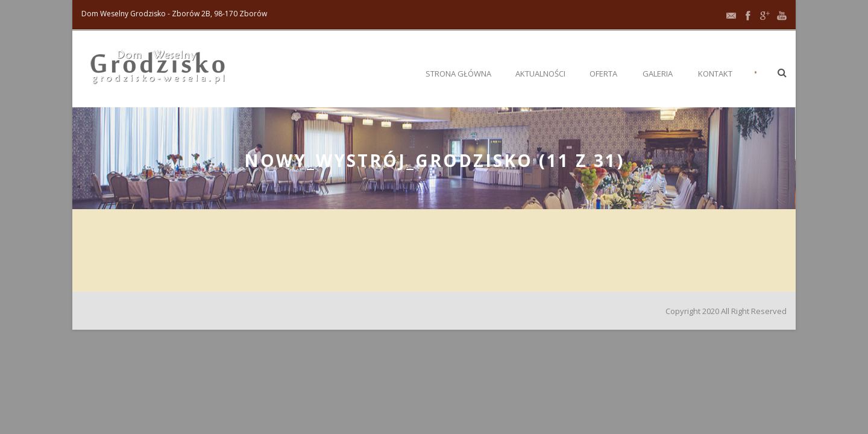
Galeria (658, 74)
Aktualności (540, 74)
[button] (782, 72)
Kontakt (715, 74)
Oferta (603, 74)
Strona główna (458, 74)
